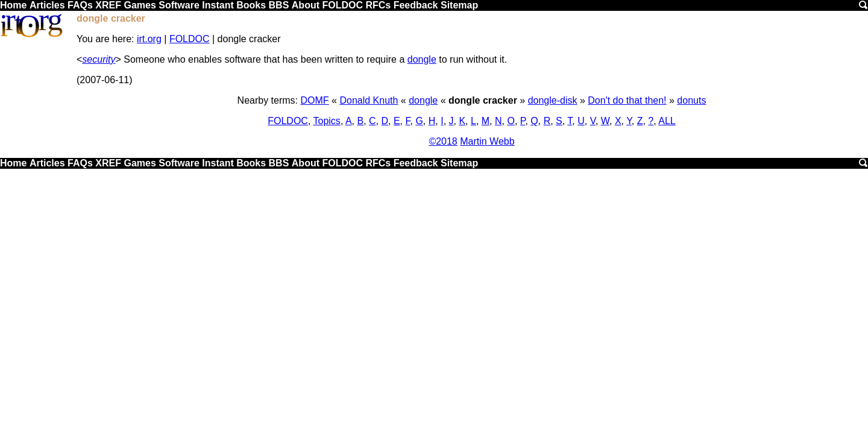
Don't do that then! (627, 100)
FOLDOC (342, 5)
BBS (279, 5)
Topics (327, 121)
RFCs (378, 5)
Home (13, 5)
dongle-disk (553, 100)
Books (251, 5)
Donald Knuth (369, 100)
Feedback (416, 5)
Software (179, 5)
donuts (691, 100)
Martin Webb (487, 141)
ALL (667, 121)
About (306, 5)
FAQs (80, 5)
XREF (108, 5)
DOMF (315, 100)
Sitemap (459, 5)
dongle (422, 59)
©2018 (443, 141)
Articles (47, 5)
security (99, 59)
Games (140, 5)
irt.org (149, 39)
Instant (218, 5)
